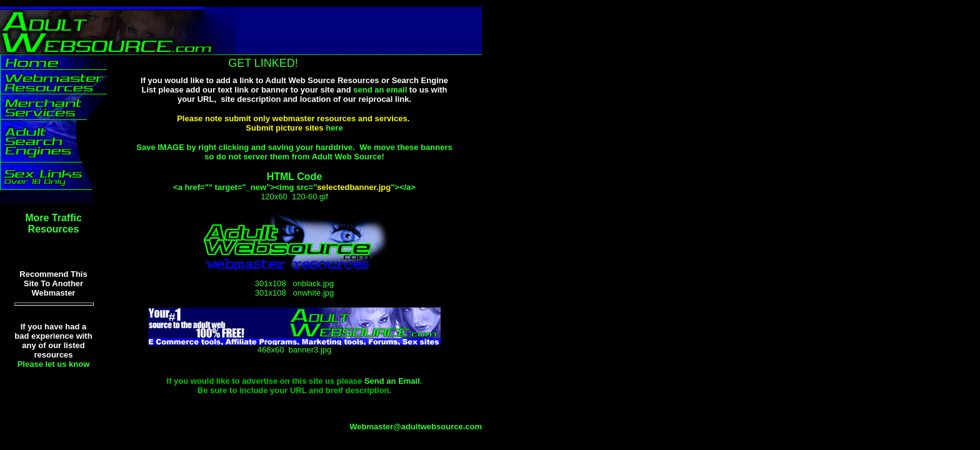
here (334, 128)
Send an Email (392, 381)
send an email (380, 90)
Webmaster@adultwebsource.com (416, 427)
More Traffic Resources (53, 223)
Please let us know (54, 364)
